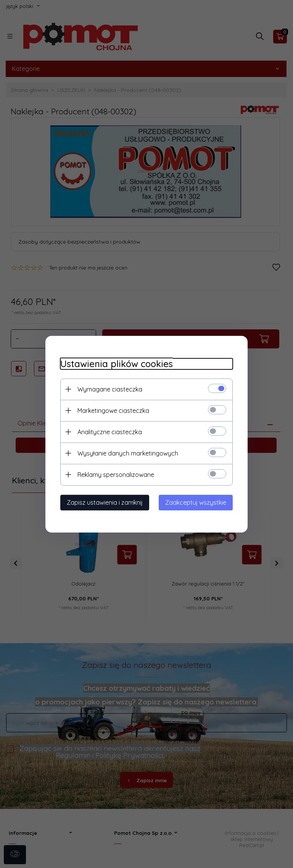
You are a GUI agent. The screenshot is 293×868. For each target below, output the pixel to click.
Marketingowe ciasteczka (112, 410)
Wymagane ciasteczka (108, 389)
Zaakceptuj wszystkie (197, 502)
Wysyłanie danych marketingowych (126, 453)
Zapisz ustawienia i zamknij (103, 502)
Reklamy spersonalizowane (114, 474)
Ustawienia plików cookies (115, 363)
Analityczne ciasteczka (108, 432)
